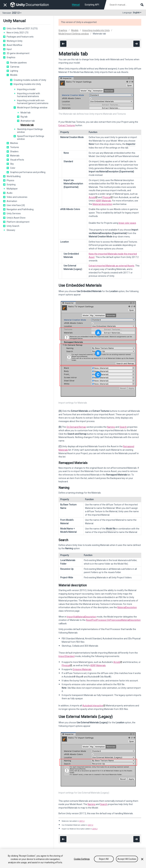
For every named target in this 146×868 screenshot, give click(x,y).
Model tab (26, 113)
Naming (111, 427)
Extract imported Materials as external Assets (112, 266)
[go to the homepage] (32, 5)
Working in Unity (15, 41)
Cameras (15, 67)
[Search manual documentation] (126, 5)
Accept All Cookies (127, 859)
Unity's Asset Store (16, 218)
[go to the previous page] (63, 44)
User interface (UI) (16, 205)
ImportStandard (67, 656)
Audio (10, 193)
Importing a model (26, 89)
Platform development (18, 222)
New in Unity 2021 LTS (18, 33)
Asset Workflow (14, 45)
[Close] (142, 859)
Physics (10, 180)
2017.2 (82, 821)
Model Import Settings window (32, 108)
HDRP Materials (103, 201)
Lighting (14, 71)
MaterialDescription (127, 607)
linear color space (127, 223)
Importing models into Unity (27, 84)
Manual (76, 5)
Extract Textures (67, 125)
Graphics (11, 57)
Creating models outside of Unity (30, 80)
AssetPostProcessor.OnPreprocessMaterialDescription (113, 620)
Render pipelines (18, 63)
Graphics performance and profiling (28, 172)
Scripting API (92, 5)
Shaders (14, 151)
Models (14, 75)
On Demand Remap (76, 427)
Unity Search (13, 226)
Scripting (11, 185)
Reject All (104, 859)
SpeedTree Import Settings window (31, 138)
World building (14, 176)
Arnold (92, 197)
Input (9, 49)
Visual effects (17, 160)
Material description (102, 204)
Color (13, 168)
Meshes (14, 143)
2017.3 (91, 825)
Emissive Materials (82, 669)
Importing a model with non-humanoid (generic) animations (33, 102)
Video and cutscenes (17, 197)
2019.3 (95, 829)
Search (123, 427)
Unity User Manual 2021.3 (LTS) (22, 28)
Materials (15, 156)
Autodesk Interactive (93, 706)
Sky (12, 164)
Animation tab (28, 121)
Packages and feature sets (20, 37)
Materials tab (27, 125)
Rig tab (24, 117)
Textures (15, 147)
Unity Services (14, 213)
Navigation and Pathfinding (20, 209)
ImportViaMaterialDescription (82, 617)
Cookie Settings (82, 859)
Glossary (11, 230)
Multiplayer (12, 189)
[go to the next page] (137, 44)
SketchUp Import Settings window (30, 131)
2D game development (18, 53)
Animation (12, 201)
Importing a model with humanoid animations (29, 95)
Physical (106, 197)
